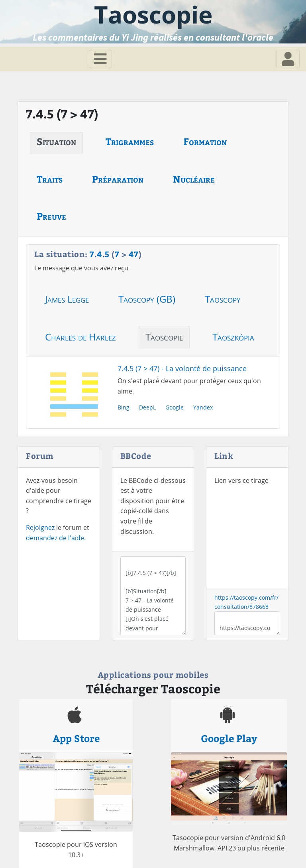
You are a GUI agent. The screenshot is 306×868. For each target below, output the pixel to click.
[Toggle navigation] (100, 59)
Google (175, 407)
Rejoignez (40, 527)
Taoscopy (223, 299)
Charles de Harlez (80, 337)
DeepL (147, 407)
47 (134, 254)
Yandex (203, 407)
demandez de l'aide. (56, 538)
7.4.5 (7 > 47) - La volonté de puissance (182, 368)
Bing (124, 407)
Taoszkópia (233, 337)
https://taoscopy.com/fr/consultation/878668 (247, 623)
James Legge (67, 299)
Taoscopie (164, 337)
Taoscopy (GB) (147, 299)
